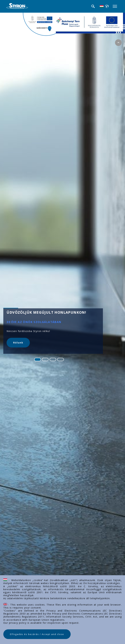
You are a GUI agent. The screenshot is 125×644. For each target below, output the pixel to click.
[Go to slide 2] (45, 359)
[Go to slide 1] (38, 359)
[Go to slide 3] (53, 359)
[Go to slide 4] (61, 359)
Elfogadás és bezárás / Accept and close (37, 634)
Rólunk (18, 343)
